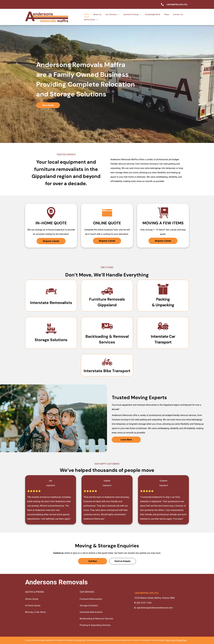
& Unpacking (163, 305)
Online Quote (107, 223)
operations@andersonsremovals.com (155, 608)
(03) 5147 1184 (144, 603)
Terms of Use (170, 640)
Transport (163, 342)
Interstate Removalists (51, 303)
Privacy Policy (182, 640)
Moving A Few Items (163, 223)
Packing (163, 299)
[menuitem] (86, 14)
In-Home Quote (51, 223)
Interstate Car (163, 336)
